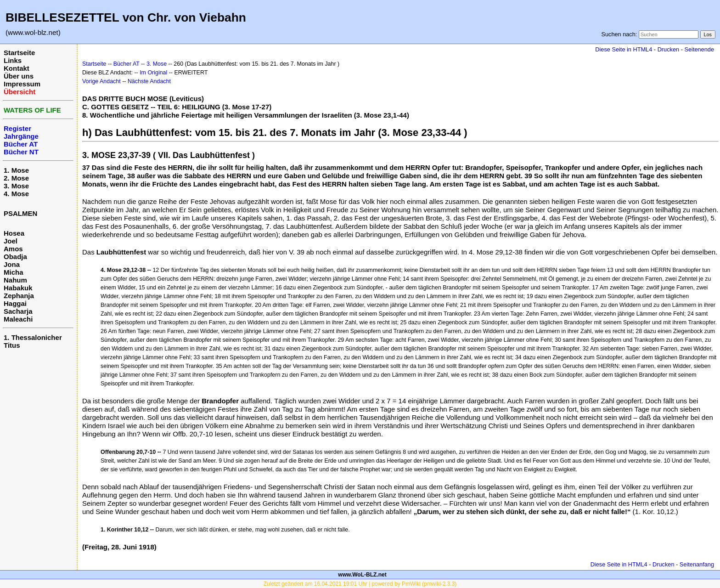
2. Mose (16, 178)
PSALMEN (20, 213)
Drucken (668, 49)
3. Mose (16, 186)
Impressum (22, 84)
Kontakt (17, 68)
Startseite (19, 53)
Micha (14, 272)
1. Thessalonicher (33, 337)
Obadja (15, 257)
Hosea (14, 233)
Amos (13, 249)
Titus (12, 345)
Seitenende (699, 49)
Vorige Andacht (101, 81)
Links (13, 60)
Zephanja (19, 296)
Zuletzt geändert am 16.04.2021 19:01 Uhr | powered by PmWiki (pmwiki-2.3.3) (360, 584)
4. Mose (16, 194)
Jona (12, 264)
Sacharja (18, 311)
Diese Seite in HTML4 (624, 49)
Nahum (15, 280)
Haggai (15, 303)
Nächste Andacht (149, 81)
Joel (11, 241)
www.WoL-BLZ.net (362, 575)
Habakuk (18, 288)
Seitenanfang (697, 564)
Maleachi (18, 319)
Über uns (19, 76)
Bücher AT (127, 64)
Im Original (153, 73)
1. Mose (16, 170)
